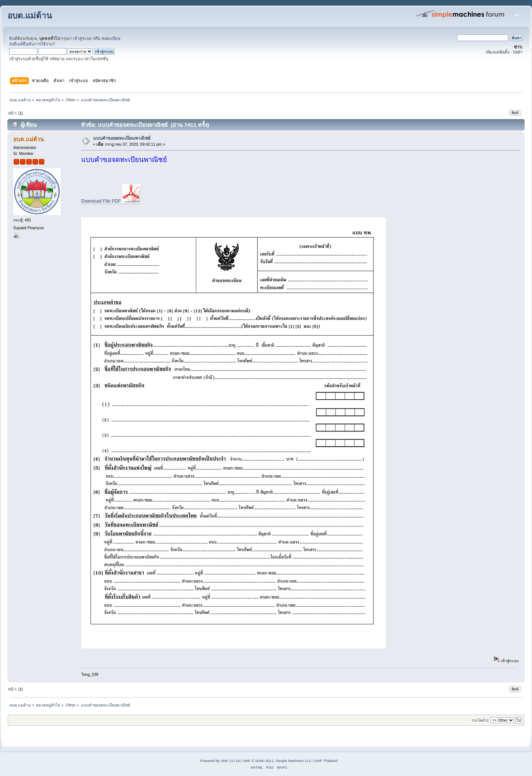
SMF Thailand (326, 761)
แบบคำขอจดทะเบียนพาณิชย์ (122, 138)
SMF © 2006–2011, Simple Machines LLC (277, 761)
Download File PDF (111, 201)
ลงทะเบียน (111, 38)
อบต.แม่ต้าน (30, 16)
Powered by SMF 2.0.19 (220, 761)
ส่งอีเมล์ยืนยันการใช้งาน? (32, 44)
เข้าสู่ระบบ (82, 38)
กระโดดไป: (480, 720)
